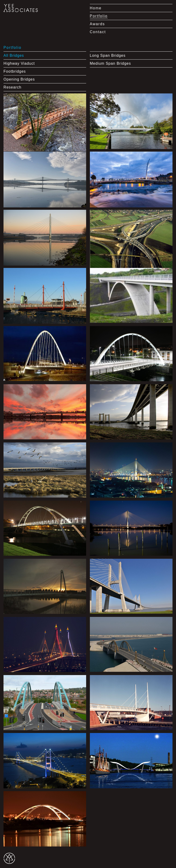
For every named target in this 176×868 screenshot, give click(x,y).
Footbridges (15, 71)
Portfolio (99, 16)
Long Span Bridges (108, 55)
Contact (98, 32)
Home (96, 8)
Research (12, 87)
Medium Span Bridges (110, 63)
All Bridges (14, 55)
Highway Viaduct (19, 63)
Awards (97, 24)
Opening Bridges (19, 79)
